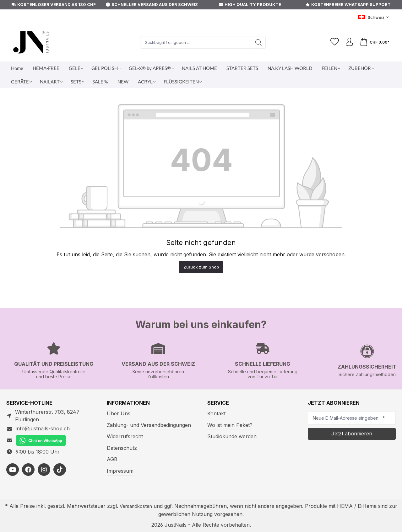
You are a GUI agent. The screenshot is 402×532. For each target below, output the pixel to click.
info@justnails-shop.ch (43, 428)
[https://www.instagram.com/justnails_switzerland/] (44, 470)
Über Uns (119, 413)
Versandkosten (136, 506)
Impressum (120, 471)
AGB (112, 459)
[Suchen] (257, 42)
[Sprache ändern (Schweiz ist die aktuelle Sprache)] (374, 18)
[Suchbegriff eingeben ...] (194, 42)
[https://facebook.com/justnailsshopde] (28, 470)
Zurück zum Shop (201, 267)
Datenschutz (122, 448)
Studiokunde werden (232, 436)
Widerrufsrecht (125, 436)
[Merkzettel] (332, 42)
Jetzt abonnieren (352, 434)
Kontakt (216, 413)
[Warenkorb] (374, 42)
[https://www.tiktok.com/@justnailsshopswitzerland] (60, 470)
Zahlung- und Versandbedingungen (149, 425)
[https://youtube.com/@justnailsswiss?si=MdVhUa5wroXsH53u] (13, 470)
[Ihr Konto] (348, 42)
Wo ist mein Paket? (230, 425)
